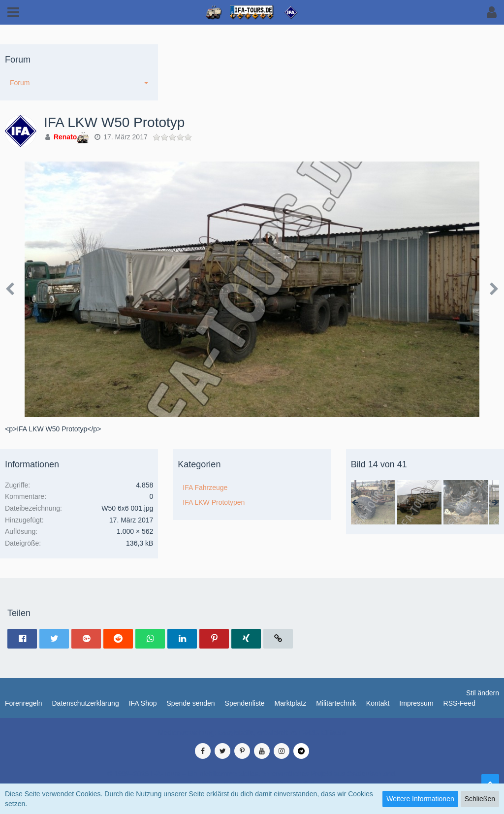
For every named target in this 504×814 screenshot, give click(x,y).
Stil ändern (483, 693)
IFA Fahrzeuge (205, 488)
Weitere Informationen (420, 799)
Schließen (480, 799)
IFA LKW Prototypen (214, 502)
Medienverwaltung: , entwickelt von (252, 733)
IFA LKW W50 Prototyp (114, 122)
